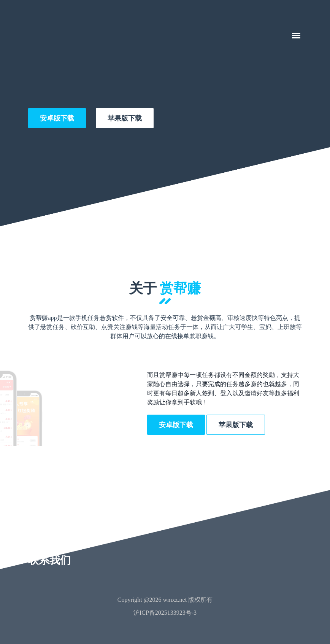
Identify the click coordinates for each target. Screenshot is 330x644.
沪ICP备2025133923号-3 (165, 613)
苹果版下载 (125, 118)
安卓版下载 (57, 118)
